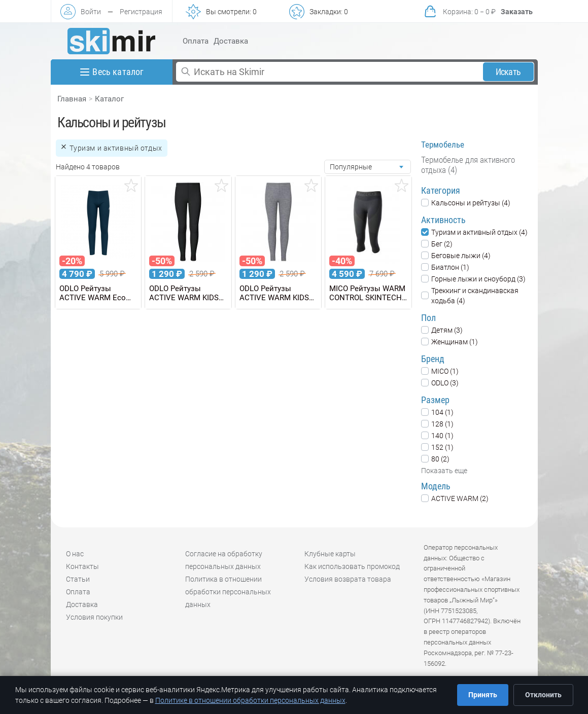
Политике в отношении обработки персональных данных (250, 700)
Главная (72, 99)
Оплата (196, 41)
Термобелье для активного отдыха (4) (468, 165)
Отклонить (543, 695)
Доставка (231, 41)
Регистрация (141, 12)
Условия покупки (94, 617)
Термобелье (443, 145)
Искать (508, 72)
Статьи (78, 579)
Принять (483, 695)
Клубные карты (330, 554)
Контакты (82, 566)
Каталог (109, 99)
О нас (75, 554)
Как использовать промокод (352, 566)
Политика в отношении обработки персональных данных (228, 592)
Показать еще (444, 471)
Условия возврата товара (348, 579)
